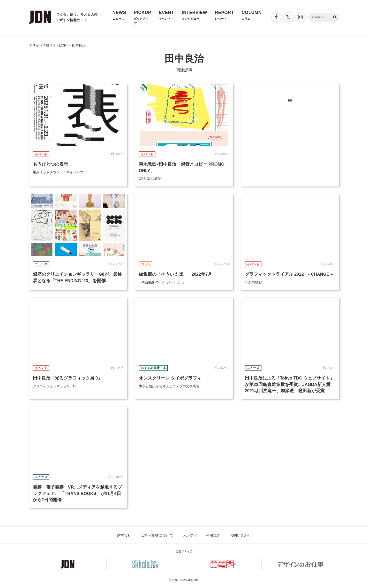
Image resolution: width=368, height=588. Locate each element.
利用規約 (213, 535)
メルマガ (190, 535)
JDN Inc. (193, 580)
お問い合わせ (241, 535)
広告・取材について (157, 535)
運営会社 (124, 535)
